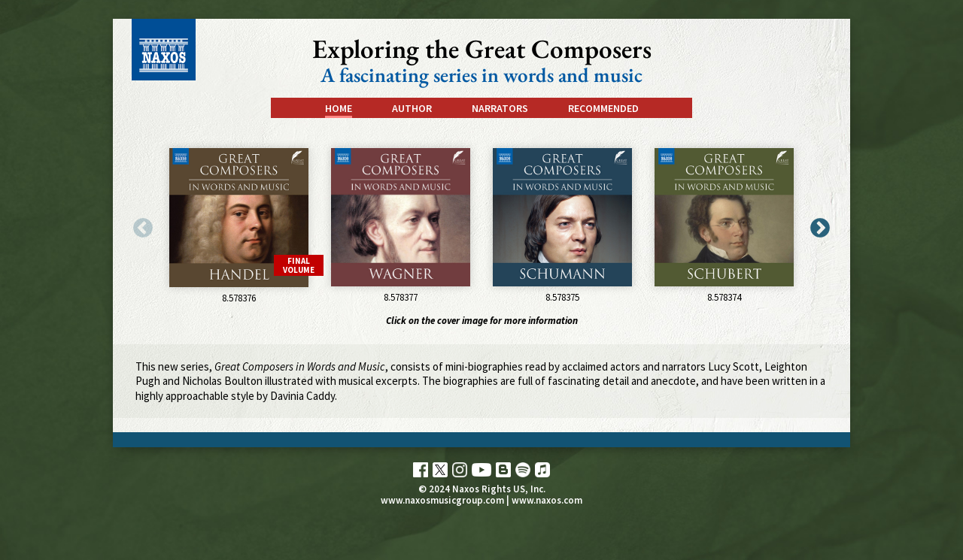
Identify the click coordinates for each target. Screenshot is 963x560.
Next (816, 225)
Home (339, 108)
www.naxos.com (547, 500)
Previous (139, 225)
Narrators (500, 108)
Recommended (603, 108)
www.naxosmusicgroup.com (442, 500)
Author (412, 108)
